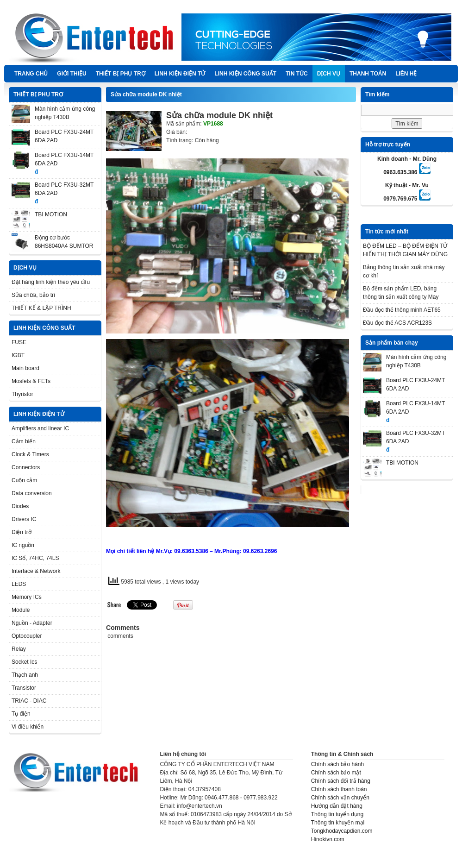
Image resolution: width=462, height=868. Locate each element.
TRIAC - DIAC (29, 701)
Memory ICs (27, 597)
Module (21, 610)
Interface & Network (36, 571)
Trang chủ (31, 74)
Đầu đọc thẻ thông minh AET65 (402, 310)
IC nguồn (23, 545)
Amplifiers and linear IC (40, 428)
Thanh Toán (368, 74)
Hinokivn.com (328, 839)
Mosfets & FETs (31, 381)
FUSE (19, 342)
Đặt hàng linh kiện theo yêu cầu (51, 282)
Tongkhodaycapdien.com (342, 831)
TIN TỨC (297, 74)
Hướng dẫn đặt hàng (337, 806)
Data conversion (32, 493)
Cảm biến (24, 441)
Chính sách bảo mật (336, 773)
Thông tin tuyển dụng (337, 814)
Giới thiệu (72, 74)
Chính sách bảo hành (337, 764)
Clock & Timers (30, 454)
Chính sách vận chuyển (340, 798)
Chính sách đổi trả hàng (341, 781)
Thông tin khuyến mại (338, 823)
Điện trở (22, 532)
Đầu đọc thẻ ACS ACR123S (397, 323)
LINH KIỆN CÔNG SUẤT (245, 74)
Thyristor (22, 394)
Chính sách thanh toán (339, 789)
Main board (25, 368)
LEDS (19, 584)
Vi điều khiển (28, 727)
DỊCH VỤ (329, 74)
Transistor (24, 688)
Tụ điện (21, 714)
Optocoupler (27, 636)
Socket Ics (24, 662)
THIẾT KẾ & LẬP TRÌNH (41, 308)
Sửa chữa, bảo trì (33, 295)
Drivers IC (24, 519)
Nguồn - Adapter (32, 623)
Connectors (26, 467)
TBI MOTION (51, 214)
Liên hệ (406, 74)
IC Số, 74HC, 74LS (35, 558)
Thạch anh (25, 675)
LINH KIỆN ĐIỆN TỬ (180, 74)
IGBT (18, 355)
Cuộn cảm (24, 480)
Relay (19, 649)
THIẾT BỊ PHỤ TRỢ (121, 74)
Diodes (20, 506)
